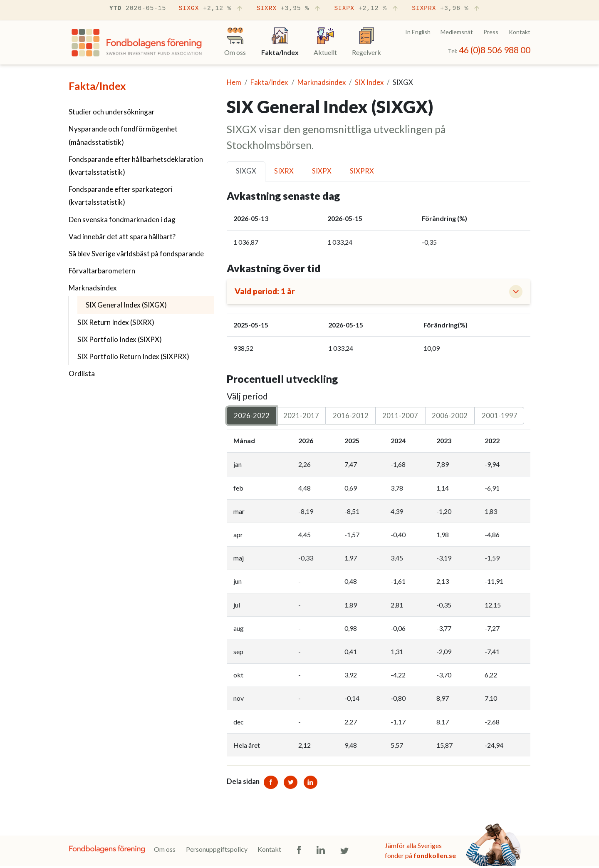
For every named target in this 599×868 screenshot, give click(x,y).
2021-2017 (301, 417)
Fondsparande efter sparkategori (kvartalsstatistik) (121, 196)
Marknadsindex (93, 288)
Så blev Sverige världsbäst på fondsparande (136, 254)
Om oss (165, 851)
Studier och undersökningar (112, 112)
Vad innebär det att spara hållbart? (122, 237)
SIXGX (211, 9)
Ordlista (82, 373)
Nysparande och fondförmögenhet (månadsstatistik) (123, 135)
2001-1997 (500, 417)
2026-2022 (252, 417)
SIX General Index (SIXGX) (147, 304)
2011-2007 (400, 417)
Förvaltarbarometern (102, 271)
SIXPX (366, 9)
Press (491, 32)
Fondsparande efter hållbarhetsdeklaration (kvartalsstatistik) (136, 166)
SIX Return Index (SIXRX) (116, 322)
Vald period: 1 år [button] (268, 292)
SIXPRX (446, 9)
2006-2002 (450, 417)
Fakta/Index (97, 86)
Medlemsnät (457, 32)
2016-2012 (351, 417)
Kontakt (520, 32)
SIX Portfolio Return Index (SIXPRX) (133, 356)
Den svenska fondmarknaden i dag (122, 219)
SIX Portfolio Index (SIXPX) (120, 339)
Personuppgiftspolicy (217, 851)
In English (418, 32)
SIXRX (289, 9)
